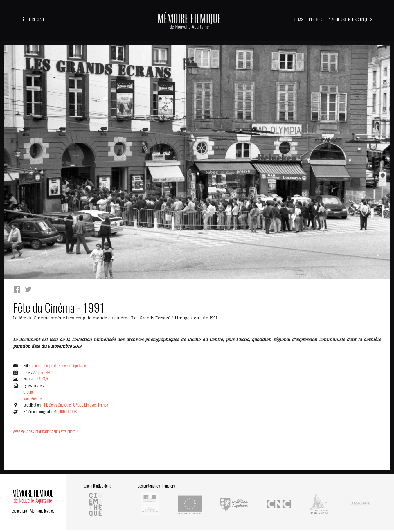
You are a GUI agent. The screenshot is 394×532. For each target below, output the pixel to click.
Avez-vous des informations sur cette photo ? (46, 431)
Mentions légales (42, 511)
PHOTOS (315, 19)
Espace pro (19, 511)
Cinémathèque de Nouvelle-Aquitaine (59, 366)
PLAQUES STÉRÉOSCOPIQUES (350, 19)
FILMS (298, 19)
